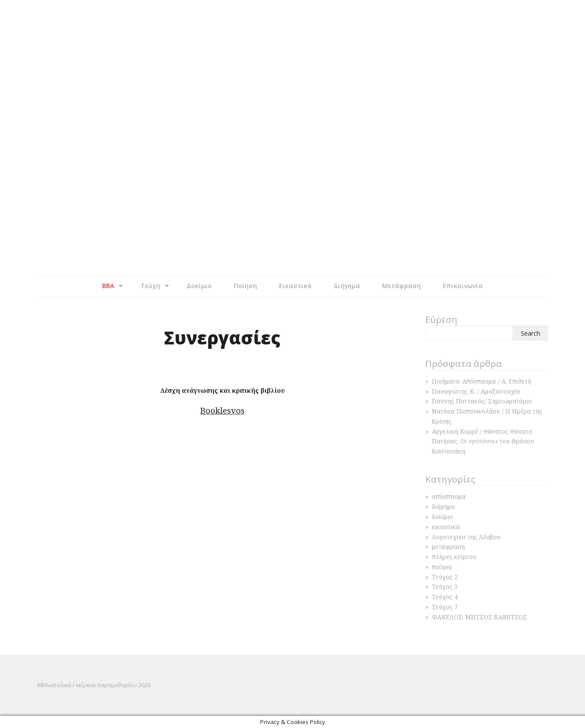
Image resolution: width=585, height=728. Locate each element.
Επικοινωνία (463, 286)
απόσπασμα (449, 496)
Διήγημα (347, 286)
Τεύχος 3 (445, 587)
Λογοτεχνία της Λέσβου (466, 537)
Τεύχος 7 (445, 607)
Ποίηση (245, 286)
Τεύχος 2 (445, 577)
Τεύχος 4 (445, 597)
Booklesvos (223, 410)
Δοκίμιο (199, 286)
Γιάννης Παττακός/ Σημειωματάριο (482, 401)
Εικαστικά (295, 286)
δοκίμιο (442, 517)
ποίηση (442, 567)
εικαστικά (446, 527)
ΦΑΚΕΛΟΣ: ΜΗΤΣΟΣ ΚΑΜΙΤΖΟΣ (479, 617)
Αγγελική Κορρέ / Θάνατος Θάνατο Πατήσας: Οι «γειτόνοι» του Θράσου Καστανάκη (483, 441)
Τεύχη (150, 286)
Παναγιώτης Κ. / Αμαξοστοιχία (476, 391)
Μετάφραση (401, 286)
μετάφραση (448, 547)
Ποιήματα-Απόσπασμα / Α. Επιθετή (482, 381)
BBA (108, 286)
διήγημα (443, 507)
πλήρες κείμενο (454, 557)
